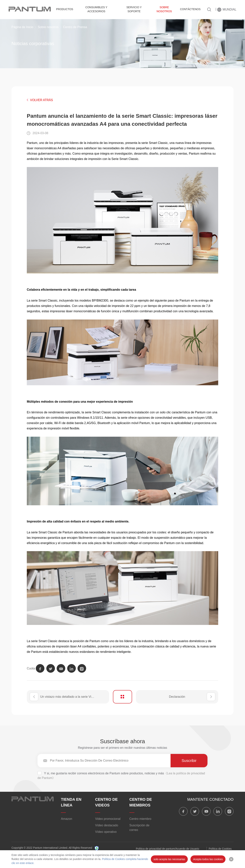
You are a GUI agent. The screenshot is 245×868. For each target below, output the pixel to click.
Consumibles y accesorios (96, 9)
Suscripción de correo (139, 828)
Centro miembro (140, 819)
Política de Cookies (220, 849)
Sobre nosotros (164, 9)
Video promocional (108, 819)
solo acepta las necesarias (169, 859)
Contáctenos (190, 9)
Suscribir (189, 761)
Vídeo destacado (107, 825)
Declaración (177, 697)
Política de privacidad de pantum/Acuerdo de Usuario (168, 849)
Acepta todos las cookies (208, 859)
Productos (65, 9)
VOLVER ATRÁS (41, 100)
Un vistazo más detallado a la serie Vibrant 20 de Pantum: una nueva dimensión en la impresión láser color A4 (75, 697)
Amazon (67, 819)
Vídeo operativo (106, 832)
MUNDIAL (229, 9)
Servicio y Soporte (134, 9)
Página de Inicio (22, 27)
